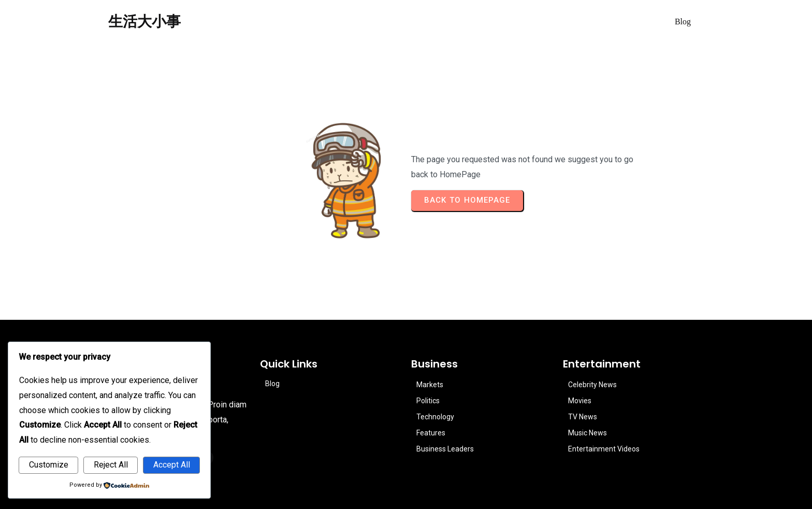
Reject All (111, 465)
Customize (49, 465)
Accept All (172, 465)
